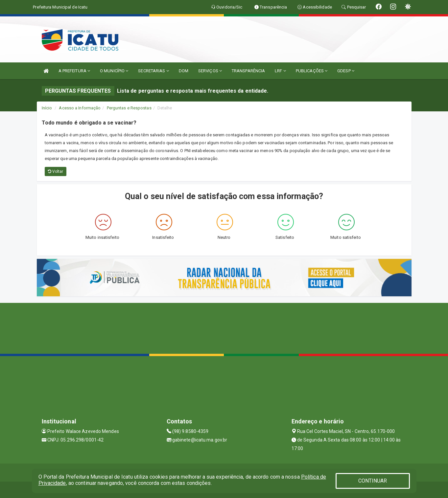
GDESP (346, 71)
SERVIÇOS (210, 71)
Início (47, 108)
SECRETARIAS (153, 71)
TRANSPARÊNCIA (248, 71)
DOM (184, 71)
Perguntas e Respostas (129, 108)
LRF (280, 71)
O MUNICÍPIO (114, 71)
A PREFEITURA (74, 71)
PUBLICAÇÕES (312, 71)
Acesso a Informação (80, 108)
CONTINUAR (373, 481)
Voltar (56, 171)
